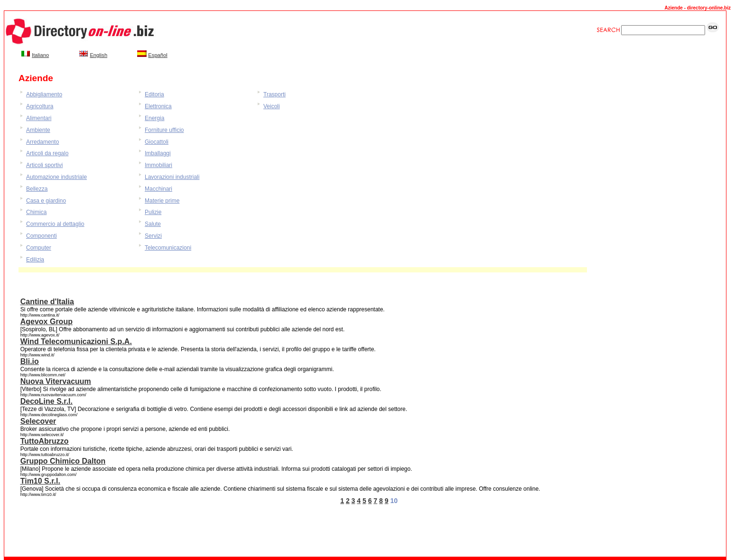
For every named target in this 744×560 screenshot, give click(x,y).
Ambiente (38, 130)
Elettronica (158, 106)
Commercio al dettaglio (55, 224)
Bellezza (37, 189)
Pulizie (153, 212)
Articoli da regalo (47, 153)
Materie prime (162, 201)
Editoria (154, 94)
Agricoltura (40, 106)
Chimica (36, 212)
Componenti (42, 236)
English (98, 55)
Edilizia (35, 260)
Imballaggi (158, 153)
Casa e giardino (46, 201)
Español (158, 55)
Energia (154, 118)
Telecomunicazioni (168, 248)
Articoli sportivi (44, 165)
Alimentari (39, 118)
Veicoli (272, 106)
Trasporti (274, 94)
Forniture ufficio (164, 130)
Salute (153, 224)
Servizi (153, 236)
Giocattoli (157, 142)
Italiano (40, 55)
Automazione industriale (56, 177)
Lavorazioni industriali (172, 177)
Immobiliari (158, 165)
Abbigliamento (44, 94)
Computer (39, 248)
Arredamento (42, 142)
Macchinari (158, 189)
